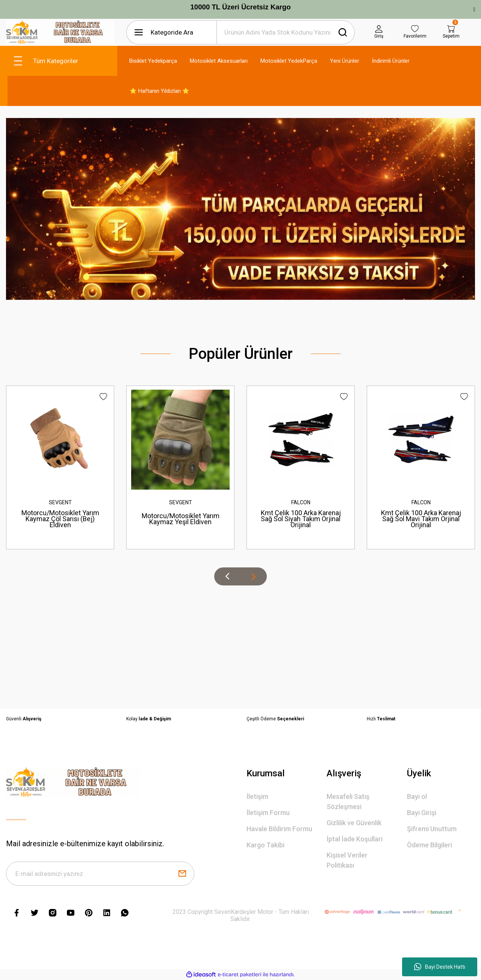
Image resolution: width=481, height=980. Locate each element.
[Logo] (60, 32)
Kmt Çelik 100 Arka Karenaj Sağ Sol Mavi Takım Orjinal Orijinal (421, 519)
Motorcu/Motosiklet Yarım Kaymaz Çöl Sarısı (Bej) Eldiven (60, 519)
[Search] (286, 32)
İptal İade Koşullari (355, 839)
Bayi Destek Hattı (440, 967)
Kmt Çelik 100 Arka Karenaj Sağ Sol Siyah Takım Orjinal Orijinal (301, 519)
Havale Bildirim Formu (279, 829)
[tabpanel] (240, 209)
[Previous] (227, 576)
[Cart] (451, 32)
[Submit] (182, 874)
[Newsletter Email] (100, 874)
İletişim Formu (268, 813)
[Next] (254, 576)
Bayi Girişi (422, 813)
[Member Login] (379, 32)
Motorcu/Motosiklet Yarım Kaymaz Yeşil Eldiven (181, 519)
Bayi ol (417, 796)
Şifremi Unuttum (432, 829)
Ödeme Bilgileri (430, 845)
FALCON (301, 502)
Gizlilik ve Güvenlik (354, 823)
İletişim (257, 796)
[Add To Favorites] (103, 397)
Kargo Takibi (265, 845)
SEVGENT (60, 502)
